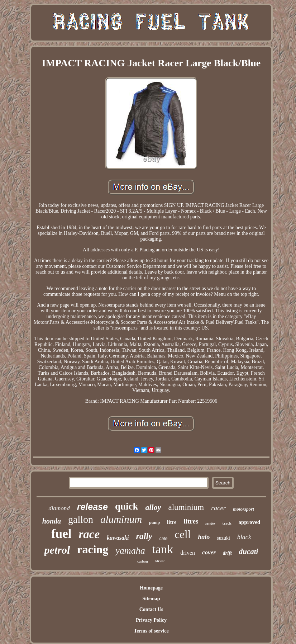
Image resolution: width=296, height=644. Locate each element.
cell (183, 534)
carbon (143, 561)
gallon (81, 519)
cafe (164, 539)
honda (52, 521)
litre (172, 522)
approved (250, 522)
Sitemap (151, 599)
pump (154, 522)
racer (218, 508)
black (244, 537)
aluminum (121, 519)
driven (188, 553)
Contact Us (151, 609)
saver (160, 560)
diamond (59, 508)
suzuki (223, 538)
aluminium (186, 507)
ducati (249, 551)
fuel (61, 534)
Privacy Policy (151, 620)
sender (210, 523)
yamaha (130, 551)
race (89, 534)
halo (204, 537)
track (227, 523)
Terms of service (151, 631)
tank (163, 549)
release (92, 507)
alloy (153, 507)
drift (227, 553)
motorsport (244, 509)
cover (209, 552)
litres (191, 521)
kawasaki (118, 538)
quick (127, 506)
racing (93, 549)
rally (144, 536)
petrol (57, 550)
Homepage (151, 588)
